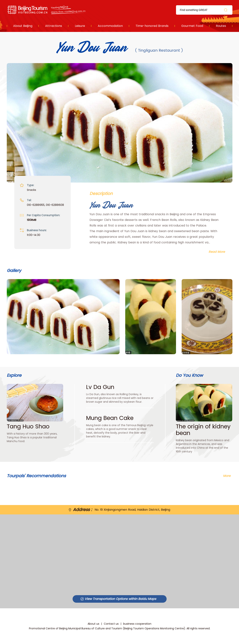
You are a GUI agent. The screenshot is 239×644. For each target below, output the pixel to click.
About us (93, 624)
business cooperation (137, 624)
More (227, 476)
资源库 (47, 10)
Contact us (111, 624)
